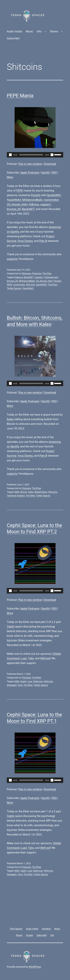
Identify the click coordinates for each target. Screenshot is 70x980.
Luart (24, 658)
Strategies (12, 685)
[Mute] (52, 155)
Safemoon (38, 681)
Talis (31, 658)
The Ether (47, 274)
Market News (41, 492)
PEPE (20, 191)
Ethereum (26, 274)
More (10, 177)
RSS (54, 173)
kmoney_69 (14, 209)
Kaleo (10, 419)
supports (12, 259)
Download (50, 164)
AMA (17, 492)
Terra (20, 685)
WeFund (45, 658)
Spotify (46, 173)
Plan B (43, 241)
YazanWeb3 (14, 200)
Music (29, 31)
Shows (54, 31)
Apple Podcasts (30, 173)
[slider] (31, 155)
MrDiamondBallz (32, 200)
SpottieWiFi (54, 195)
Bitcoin (24, 492)
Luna (30, 681)
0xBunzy (34, 204)
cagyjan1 (46, 204)
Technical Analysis (16, 496)
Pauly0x (36, 195)
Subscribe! (13, 38)
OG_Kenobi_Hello (17, 204)
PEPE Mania (20, 96)
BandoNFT (28, 209)
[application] (35, 155)
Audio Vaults (14, 31)
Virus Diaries (25, 241)
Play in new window (30, 164)
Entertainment (51, 277)
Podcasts (37, 274)
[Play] (10, 155)
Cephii (11, 627)
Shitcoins (30, 285)
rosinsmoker (51, 200)
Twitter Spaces (14, 288)
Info (39, 31)
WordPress (35, 967)
